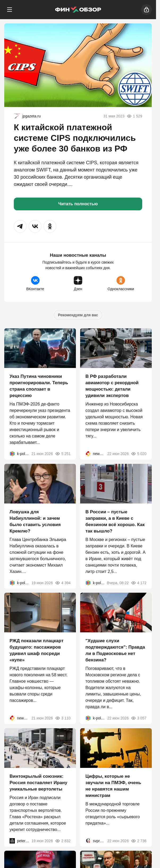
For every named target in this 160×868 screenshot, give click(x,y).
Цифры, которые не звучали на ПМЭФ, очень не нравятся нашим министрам (113, 786)
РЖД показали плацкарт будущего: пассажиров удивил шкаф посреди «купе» (36, 650)
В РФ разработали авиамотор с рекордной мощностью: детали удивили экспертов (112, 386)
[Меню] (10, 10)
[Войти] (146, 10)
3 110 (63, 718)
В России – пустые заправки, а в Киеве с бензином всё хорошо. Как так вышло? (115, 521)
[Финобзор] (78, 10)
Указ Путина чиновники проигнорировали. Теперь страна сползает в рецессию (39, 386)
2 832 (63, 841)
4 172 (139, 583)
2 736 (139, 841)
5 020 (139, 454)
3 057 (139, 718)
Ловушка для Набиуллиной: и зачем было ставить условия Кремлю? (35, 521)
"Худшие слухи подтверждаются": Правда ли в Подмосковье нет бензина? (115, 650)
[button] (20, 226)
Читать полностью (78, 204)
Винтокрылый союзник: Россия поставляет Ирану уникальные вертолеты (38, 782)
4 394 (63, 583)
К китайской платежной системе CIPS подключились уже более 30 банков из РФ (75, 138)
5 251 (63, 454)
